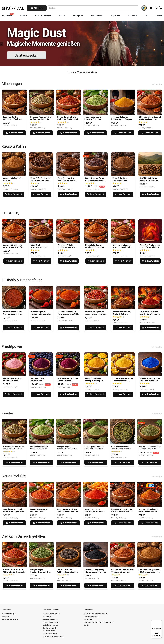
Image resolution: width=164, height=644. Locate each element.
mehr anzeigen (157, 84)
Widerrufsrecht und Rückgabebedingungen (99, 622)
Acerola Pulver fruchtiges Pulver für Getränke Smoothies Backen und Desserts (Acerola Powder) (13, 382)
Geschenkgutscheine (50, 628)
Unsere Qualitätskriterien (51, 614)
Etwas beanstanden (50, 634)
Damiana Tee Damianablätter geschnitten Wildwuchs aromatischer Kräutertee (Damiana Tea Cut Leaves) (149, 450)
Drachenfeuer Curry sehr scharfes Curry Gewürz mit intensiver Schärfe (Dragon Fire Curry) (150, 315)
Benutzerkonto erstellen (10, 619)
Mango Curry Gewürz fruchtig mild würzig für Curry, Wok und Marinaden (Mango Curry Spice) (95, 382)
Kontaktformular (49, 631)
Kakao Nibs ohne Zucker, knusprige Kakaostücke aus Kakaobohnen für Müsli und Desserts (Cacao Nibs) (96, 182)
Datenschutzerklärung (92, 617)
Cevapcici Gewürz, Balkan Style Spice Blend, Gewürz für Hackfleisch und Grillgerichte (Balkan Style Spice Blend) (68, 513)
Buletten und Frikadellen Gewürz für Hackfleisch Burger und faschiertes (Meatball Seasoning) (122, 249)
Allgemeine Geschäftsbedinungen (95, 614)
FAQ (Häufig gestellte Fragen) (53, 637)
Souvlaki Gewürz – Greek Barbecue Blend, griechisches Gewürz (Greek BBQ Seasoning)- (14, 513)
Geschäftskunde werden (51, 622)
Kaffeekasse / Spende (50, 625)
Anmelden (5, 617)
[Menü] (160, 622)
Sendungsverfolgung (9, 614)
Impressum (88, 619)
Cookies (86, 625)
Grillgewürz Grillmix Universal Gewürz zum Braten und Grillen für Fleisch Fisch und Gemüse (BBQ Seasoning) (150, 120)
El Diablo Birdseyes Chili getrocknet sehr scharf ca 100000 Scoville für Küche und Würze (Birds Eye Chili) (95, 315)
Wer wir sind (47, 617)
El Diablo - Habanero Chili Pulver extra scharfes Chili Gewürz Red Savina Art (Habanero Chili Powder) (68, 315)
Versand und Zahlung (50, 619)
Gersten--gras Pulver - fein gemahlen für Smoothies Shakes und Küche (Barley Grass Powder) (94, 450)
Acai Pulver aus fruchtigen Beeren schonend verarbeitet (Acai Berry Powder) (68, 382)
